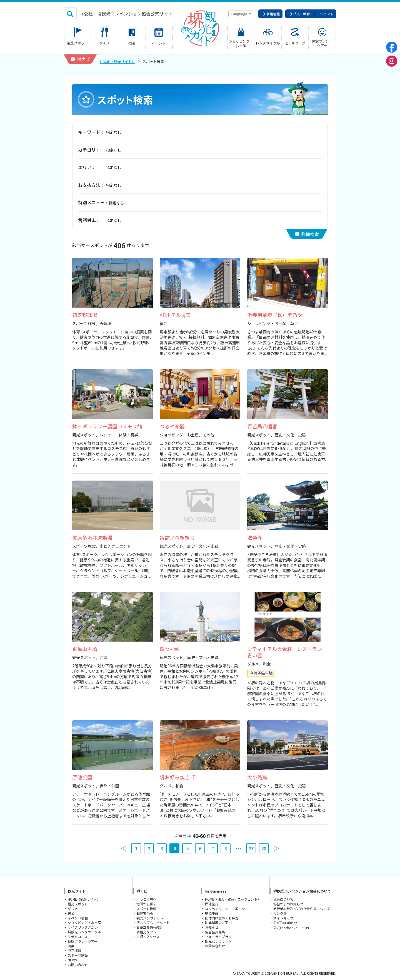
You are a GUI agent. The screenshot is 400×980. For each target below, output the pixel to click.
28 (264, 848)
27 (251, 848)
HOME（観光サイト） (118, 61)
